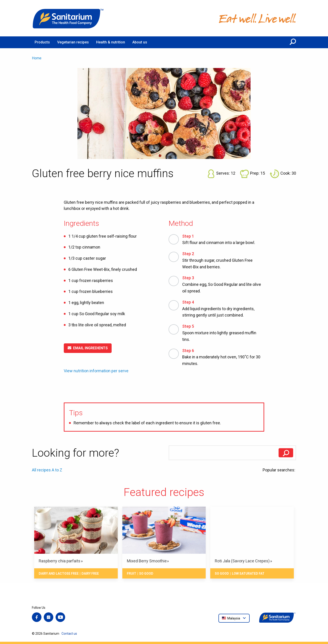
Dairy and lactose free (59, 574)
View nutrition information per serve (96, 371)
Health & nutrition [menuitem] (111, 42)
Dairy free (90, 574)
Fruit (132, 574)
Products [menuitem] (42, 42)
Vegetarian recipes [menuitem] (73, 42)
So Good (146, 574)
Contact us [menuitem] (69, 634)
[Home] (68, 18)
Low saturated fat (248, 574)
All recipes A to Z (47, 470)
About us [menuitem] (140, 42)
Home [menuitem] (37, 58)
